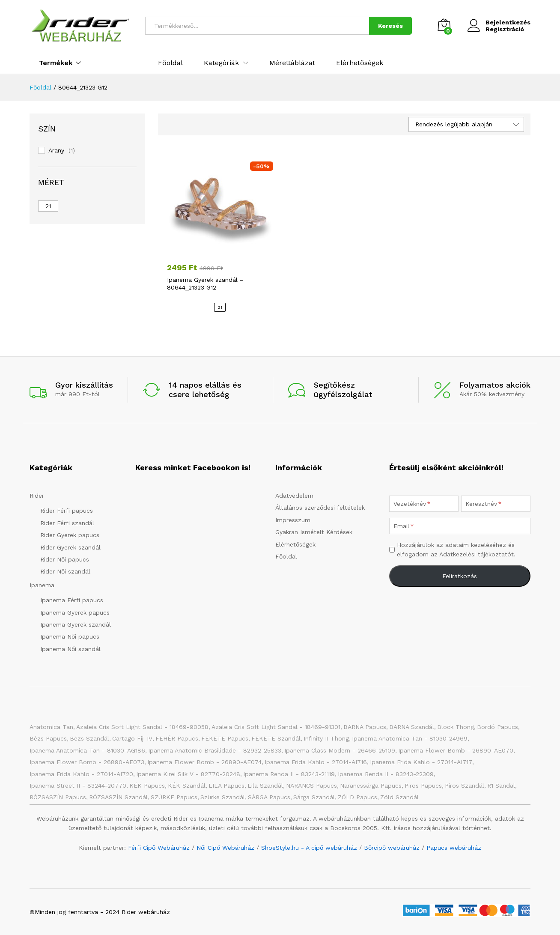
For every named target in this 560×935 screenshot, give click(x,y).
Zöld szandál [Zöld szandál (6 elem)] (399, 797)
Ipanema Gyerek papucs (75, 612)
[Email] (460, 526)
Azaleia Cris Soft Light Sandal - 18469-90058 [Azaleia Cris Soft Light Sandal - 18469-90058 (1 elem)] (142, 727)
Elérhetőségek (360, 63)
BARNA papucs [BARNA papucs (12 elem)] (365, 727)
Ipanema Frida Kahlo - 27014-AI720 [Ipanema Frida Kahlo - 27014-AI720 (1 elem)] (81, 774)
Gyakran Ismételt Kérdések (314, 532)
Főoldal (170, 63)
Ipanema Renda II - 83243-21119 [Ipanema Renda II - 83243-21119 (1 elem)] (289, 774)
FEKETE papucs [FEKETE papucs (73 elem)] (225, 738)
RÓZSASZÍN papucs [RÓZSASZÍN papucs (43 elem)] (58, 797)
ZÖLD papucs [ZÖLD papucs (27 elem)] (357, 797)
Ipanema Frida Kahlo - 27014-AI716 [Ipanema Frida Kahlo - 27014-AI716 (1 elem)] (316, 762)
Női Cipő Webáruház (225, 848)
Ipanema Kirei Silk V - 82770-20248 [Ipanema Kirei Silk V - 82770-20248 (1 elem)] (188, 774)
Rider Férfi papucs (67, 511)
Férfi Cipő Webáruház (159, 848)
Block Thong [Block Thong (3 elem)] (456, 727)
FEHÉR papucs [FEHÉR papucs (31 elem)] (177, 738)
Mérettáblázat (292, 63)
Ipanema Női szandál (70, 649)
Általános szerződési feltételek (320, 508)
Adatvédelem (294, 496)
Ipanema (42, 585)
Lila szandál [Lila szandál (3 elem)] (265, 786)
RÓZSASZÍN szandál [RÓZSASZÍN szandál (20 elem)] (118, 797)
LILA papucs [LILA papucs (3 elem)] (226, 786)
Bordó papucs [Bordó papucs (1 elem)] (497, 727)
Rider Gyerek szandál (70, 547)
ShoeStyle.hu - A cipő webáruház (309, 848)
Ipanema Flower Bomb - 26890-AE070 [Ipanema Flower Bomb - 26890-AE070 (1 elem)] (456, 750)
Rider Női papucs (65, 559)
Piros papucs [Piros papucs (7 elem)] (423, 786)
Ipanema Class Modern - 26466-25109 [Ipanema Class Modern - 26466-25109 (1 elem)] (340, 750)
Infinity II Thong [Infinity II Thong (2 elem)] (326, 738)
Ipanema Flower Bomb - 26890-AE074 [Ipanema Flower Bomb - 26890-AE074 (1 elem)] (204, 762)
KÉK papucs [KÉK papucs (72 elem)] (147, 786)
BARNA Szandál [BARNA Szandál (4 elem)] (412, 727)
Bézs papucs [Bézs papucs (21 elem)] (48, 738)
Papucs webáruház (454, 848)
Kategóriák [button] (221, 63)
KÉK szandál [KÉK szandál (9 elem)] (187, 786)
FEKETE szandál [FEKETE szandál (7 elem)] (276, 738)
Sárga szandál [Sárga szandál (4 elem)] (314, 797)
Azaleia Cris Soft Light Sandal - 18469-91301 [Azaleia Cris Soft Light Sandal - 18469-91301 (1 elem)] (276, 727)
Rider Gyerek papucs (70, 535)
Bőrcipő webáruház (392, 848)
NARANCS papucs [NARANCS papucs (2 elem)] (311, 786)
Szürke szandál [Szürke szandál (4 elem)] (223, 797)
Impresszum (293, 520)
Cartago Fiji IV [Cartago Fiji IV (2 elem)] (132, 738)
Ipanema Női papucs (70, 636)
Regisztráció (505, 29)
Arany (56, 150)
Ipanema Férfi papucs (72, 600)
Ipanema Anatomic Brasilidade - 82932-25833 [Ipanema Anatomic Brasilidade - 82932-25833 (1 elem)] (215, 750)
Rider (37, 496)
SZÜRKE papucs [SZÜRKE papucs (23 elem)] (174, 797)
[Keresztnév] (496, 504)
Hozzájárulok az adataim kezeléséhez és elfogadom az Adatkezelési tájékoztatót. (456, 550)
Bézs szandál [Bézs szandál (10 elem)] (89, 738)
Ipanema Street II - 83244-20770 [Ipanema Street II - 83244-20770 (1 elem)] (78, 786)
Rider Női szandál (65, 571)
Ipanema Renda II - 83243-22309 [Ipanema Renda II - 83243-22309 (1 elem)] (386, 774)
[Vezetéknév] (424, 504)
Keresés (390, 26)
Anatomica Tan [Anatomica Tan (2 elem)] (51, 727)
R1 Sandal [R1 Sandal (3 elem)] (501, 786)
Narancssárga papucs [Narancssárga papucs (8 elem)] (371, 786)
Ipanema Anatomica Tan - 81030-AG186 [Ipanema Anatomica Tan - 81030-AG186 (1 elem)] (87, 750)
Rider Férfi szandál (67, 523)
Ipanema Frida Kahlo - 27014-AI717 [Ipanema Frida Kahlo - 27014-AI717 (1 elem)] (421, 762)
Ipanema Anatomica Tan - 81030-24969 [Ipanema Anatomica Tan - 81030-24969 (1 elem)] (410, 738)
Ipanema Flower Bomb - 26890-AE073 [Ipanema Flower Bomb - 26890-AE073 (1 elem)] (87, 762)
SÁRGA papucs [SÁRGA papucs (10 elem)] (269, 797)
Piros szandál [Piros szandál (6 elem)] (465, 786)
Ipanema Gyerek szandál (76, 624)
